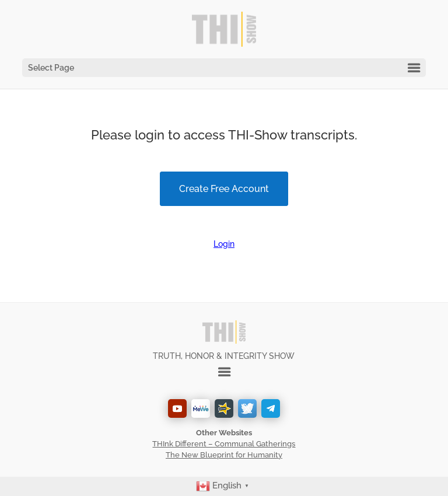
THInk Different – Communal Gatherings (224, 444)
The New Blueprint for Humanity (224, 455)
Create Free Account (224, 189)
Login (224, 244)
